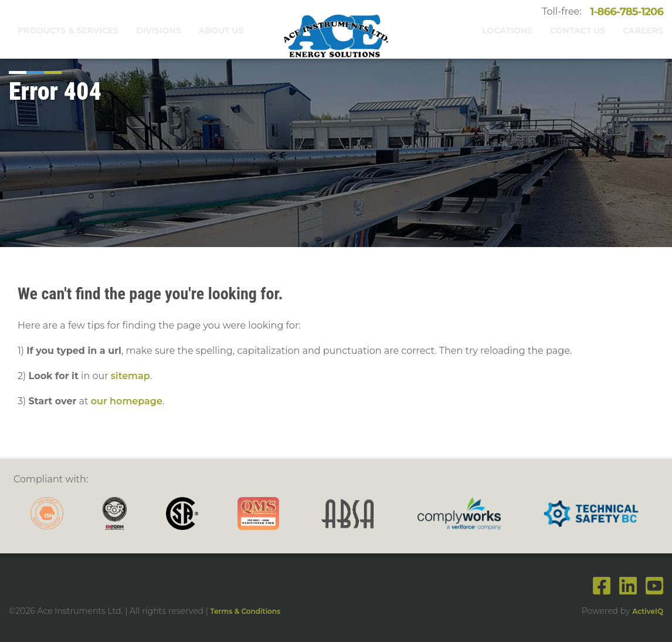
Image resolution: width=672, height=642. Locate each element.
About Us (221, 31)
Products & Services (68, 31)
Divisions (158, 31)
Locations (507, 31)
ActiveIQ (648, 611)
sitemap (130, 376)
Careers (643, 31)
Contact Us (578, 31)
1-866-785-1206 (623, 12)
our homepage (127, 401)
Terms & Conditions (246, 611)
